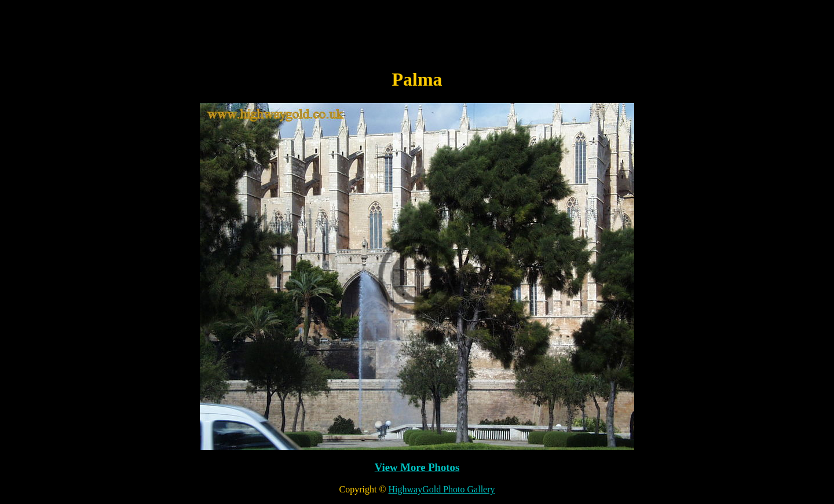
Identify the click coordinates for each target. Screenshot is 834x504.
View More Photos (417, 467)
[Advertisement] (417, 31)
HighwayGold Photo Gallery (442, 489)
